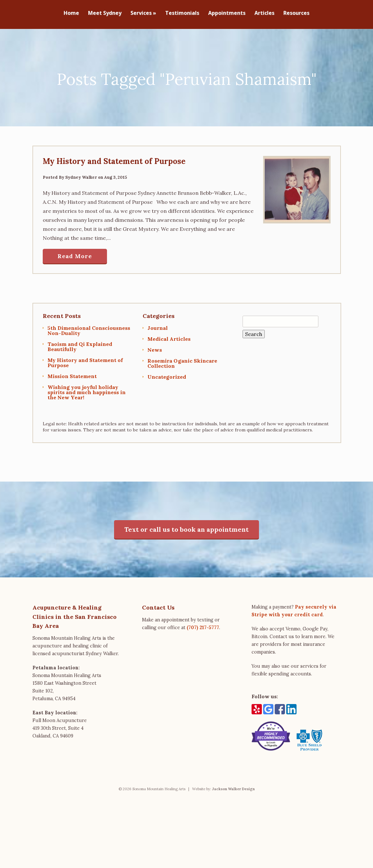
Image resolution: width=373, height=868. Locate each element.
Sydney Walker (81, 174)
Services (143, 13)
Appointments (227, 13)
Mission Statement (72, 373)
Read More (75, 253)
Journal (158, 325)
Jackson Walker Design (233, 786)
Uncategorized (167, 374)
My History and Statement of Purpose (114, 158)
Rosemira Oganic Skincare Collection (182, 360)
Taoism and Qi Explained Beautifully (80, 343)
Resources (296, 13)
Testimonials (182, 13)
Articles (264, 13)
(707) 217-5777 (203, 624)
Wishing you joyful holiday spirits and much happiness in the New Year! (87, 389)
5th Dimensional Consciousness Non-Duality (89, 327)
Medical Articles (169, 336)
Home (71, 13)
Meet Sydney (105, 13)
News (155, 347)
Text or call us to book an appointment (186, 526)
